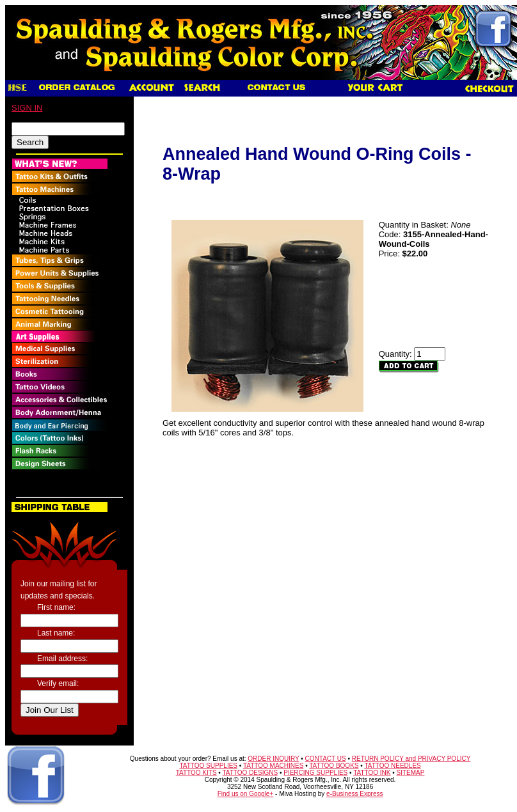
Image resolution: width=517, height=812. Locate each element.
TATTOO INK (372, 773)
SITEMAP (411, 773)
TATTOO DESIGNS (250, 773)
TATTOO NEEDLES (392, 766)
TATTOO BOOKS (334, 766)
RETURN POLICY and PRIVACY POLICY (411, 759)
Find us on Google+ (246, 794)
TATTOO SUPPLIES (208, 766)
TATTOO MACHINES (273, 766)
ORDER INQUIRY (273, 759)
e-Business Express (354, 794)
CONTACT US (326, 759)
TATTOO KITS (196, 773)
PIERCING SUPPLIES (315, 773)
